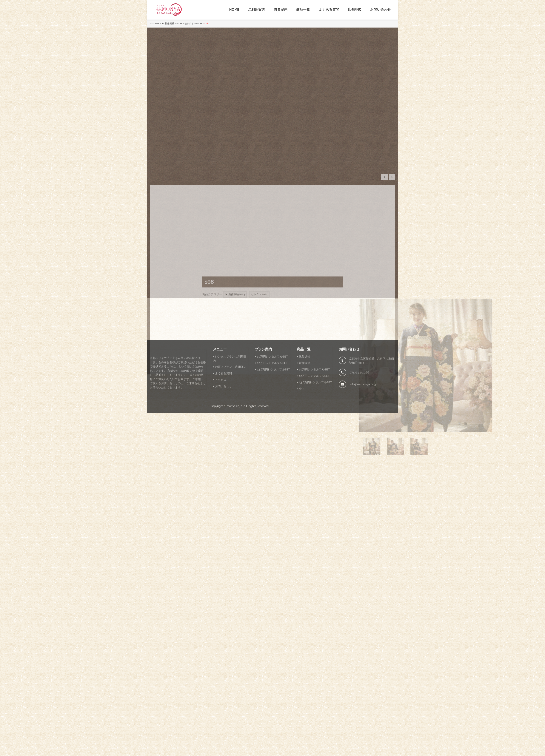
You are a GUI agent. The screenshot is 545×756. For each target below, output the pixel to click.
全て (302, 428)
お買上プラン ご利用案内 (231, 406)
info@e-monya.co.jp (363, 423)
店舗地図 (355, 10)
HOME (234, 10)
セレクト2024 (192, 24)
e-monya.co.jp (233, 445)
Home (153, 24)
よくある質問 (329, 10)
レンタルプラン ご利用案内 (230, 398)
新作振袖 (305, 402)
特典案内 (281, 10)
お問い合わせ (380, 10)
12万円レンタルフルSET (272, 402)
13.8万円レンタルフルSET (274, 408)
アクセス (221, 419)
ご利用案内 (257, 10)
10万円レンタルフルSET (273, 396)
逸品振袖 (305, 396)
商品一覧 (303, 10)
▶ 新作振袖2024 (171, 24)
